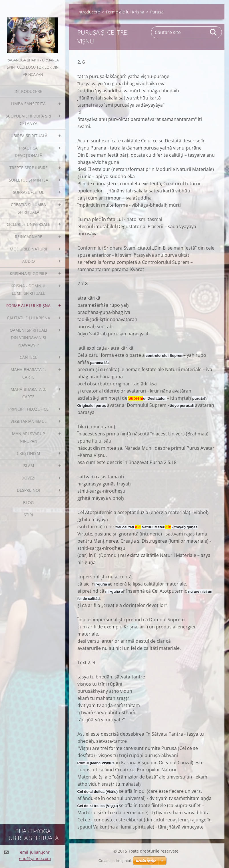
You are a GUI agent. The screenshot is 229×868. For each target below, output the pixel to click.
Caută (214, 32)
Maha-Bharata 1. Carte (28, 373)
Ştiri (28, 515)
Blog (28, 502)
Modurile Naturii (28, 249)
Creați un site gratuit (115, 861)
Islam (28, 466)
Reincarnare (29, 237)
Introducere (28, 91)
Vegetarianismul (29, 421)
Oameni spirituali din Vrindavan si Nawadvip (28, 338)
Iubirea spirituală (28, 136)
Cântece (29, 357)
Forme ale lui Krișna (28, 305)
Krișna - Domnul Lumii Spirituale (28, 289)
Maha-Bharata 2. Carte (28, 393)
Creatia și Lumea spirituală (28, 208)
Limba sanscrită (28, 104)
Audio (29, 261)
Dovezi (28, 478)
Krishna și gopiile (29, 273)
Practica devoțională (29, 152)
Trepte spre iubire (29, 168)
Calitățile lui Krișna (29, 318)
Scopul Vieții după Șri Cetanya (28, 120)
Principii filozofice (28, 409)
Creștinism (29, 453)
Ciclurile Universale (28, 224)
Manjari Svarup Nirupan (28, 437)
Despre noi (28, 490)
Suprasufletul (28, 192)
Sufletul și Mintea (29, 180)
